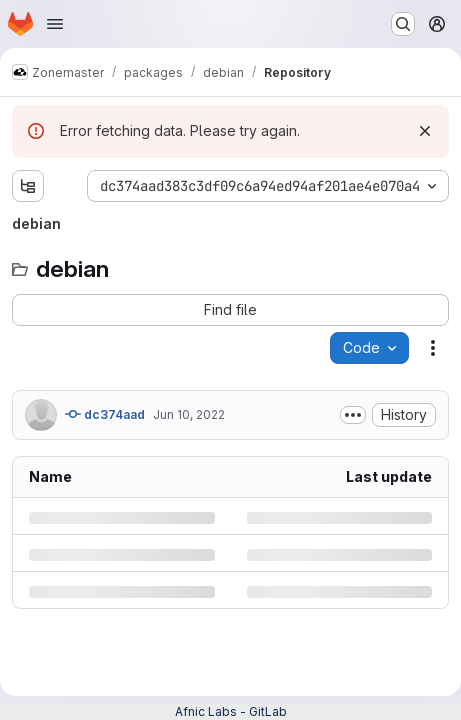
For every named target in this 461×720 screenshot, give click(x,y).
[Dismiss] (425, 131)
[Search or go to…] (403, 24)
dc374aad (105, 414)
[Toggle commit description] (353, 415)
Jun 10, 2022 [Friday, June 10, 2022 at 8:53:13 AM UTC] (189, 414)
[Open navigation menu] (55, 24)
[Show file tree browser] (28, 186)
